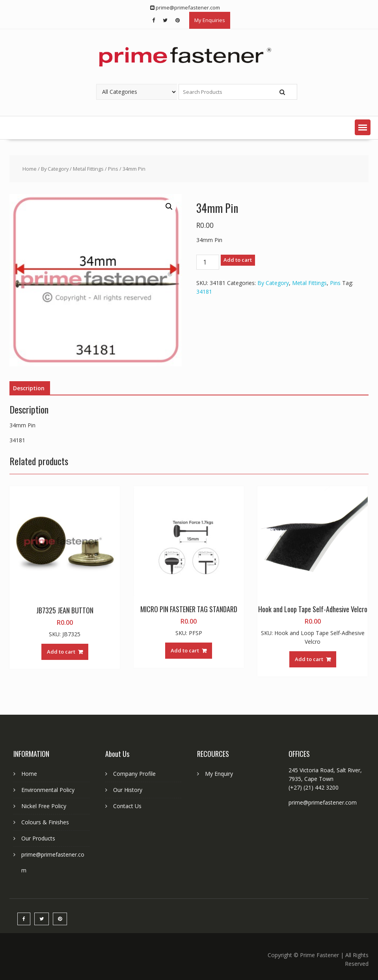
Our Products (38, 838)
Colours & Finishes (45, 822)
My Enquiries (210, 20)
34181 (204, 292)
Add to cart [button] (61, 652)
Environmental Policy (48, 790)
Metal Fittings (88, 169)
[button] (363, 127)
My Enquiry (219, 774)
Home (30, 169)
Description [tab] (29, 388)
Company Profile (134, 774)
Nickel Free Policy (44, 806)
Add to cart (238, 260)
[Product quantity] (208, 262)
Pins (113, 169)
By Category (55, 169)
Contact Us (127, 806)
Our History (128, 790)
